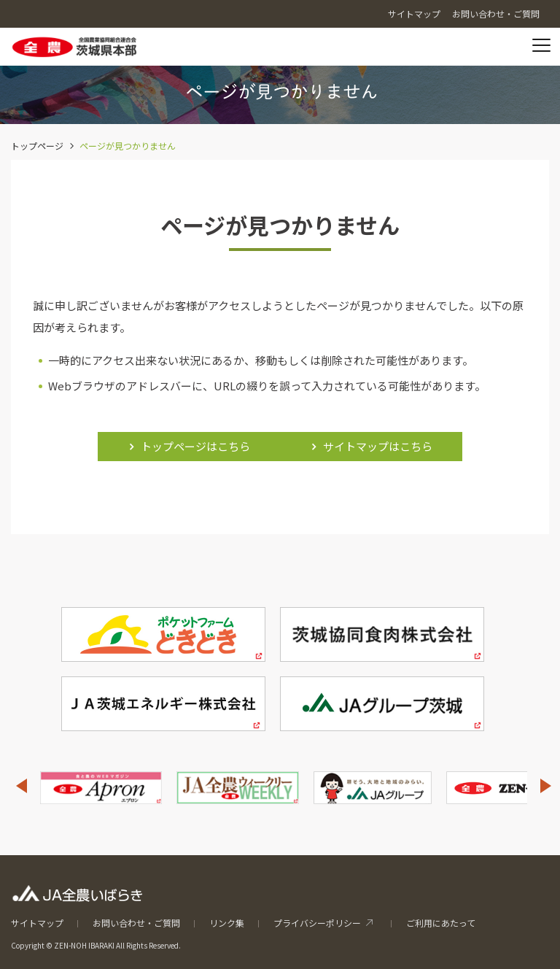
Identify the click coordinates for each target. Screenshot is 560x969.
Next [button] (546, 786)
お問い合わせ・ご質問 (136, 923)
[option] (101, 788)
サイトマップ (37, 923)
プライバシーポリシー (317, 923)
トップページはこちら (195, 446)
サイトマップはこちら (378, 446)
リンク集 (227, 923)
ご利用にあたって (441, 923)
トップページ (37, 146)
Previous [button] (21, 786)
